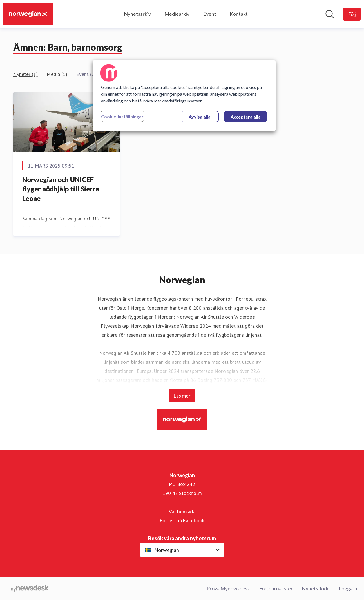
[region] (184, 96)
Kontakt (239, 14)
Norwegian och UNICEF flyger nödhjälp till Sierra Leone (61, 189)
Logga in (348, 588)
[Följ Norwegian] (352, 14)
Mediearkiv (177, 14)
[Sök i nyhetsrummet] (330, 14)
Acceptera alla (246, 117)
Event (210, 14)
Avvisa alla (200, 117)
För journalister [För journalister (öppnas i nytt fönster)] (276, 588)
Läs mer (182, 396)
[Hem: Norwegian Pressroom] (28, 14)
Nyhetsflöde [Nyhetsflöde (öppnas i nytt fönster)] (316, 588)
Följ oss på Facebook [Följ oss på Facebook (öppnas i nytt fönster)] (182, 520)
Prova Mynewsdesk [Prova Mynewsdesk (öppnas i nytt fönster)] (228, 588)
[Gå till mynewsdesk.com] (29, 589)
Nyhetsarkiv (137, 14)
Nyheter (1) (25, 74)
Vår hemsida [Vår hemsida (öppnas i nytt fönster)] (182, 511)
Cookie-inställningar (122, 116)
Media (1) (57, 74)
